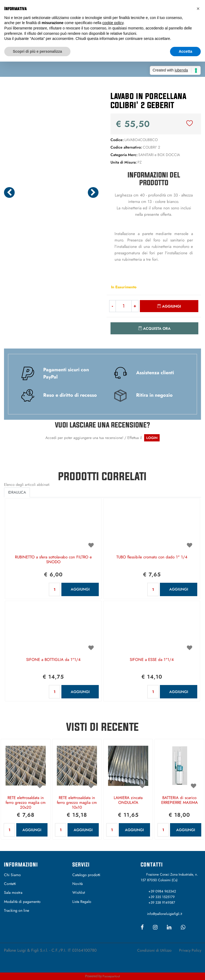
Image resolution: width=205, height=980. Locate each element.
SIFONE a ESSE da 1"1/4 (152, 660)
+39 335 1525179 (161, 897)
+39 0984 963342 (162, 891)
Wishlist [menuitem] (79, 892)
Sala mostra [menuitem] (13, 892)
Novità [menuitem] (78, 884)
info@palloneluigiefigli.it (165, 914)
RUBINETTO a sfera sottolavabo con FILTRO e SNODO (53, 560)
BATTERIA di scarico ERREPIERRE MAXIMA (180, 800)
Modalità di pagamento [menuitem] (22, 902)
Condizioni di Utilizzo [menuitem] (154, 950)
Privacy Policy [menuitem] (190, 950)
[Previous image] (9, 192)
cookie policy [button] (113, 23)
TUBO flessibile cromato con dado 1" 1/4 (152, 557)
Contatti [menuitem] (10, 884)
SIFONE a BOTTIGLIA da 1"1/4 (53, 660)
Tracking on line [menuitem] (17, 910)
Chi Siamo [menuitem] (12, 875)
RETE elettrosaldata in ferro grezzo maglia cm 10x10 (77, 803)
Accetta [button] (185, 51)
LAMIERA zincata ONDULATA (128, 800)
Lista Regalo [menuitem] (82, 902)
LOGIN (152, 438)
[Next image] (93, 192)
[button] (51, 136)
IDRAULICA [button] (17, 492)
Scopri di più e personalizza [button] (37, 51)
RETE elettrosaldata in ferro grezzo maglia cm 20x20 (26, 803)
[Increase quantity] (135, 306)
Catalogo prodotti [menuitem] (86, 875)
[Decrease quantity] (112, 306)
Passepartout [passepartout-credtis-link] (111, 976)
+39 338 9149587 (162, 903)
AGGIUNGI (80, 589)
